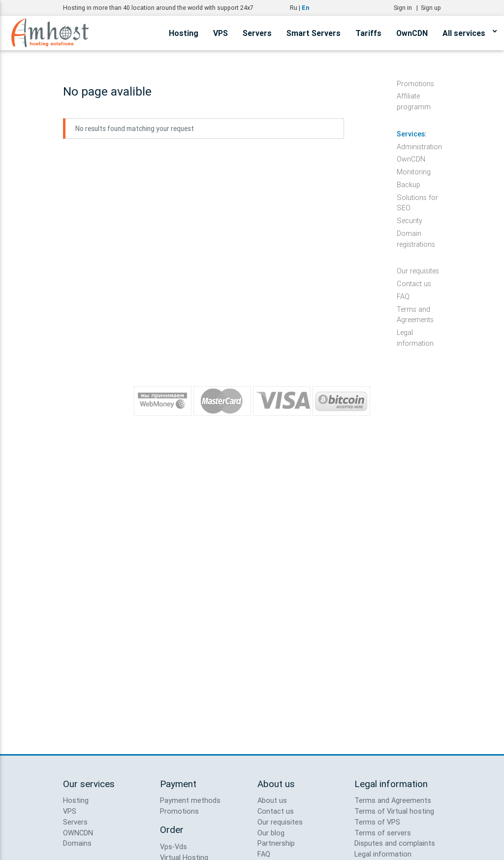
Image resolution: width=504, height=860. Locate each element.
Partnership (276, 843)
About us (272, 800)
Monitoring (414, 172)
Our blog (271, 833)
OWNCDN (78, 833)
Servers (257, 33)
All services (470, 32)
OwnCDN (412, 33)
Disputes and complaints (395, 843)
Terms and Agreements (415, 310)
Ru (294, 8)
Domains (77, 843)
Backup (409, 184)
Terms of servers (383, 833)
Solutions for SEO (417, 198)
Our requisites (418, 271)
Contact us (414, 283)
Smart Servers (314, 33)
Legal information (415, 333)
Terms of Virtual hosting (394, 811)
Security (409, 220)
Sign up (431, 8)
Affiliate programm (414, 96)
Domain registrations (416, 234)
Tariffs (368, 33)
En (305, 8)
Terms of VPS (377, 822)
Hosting (184, 33)
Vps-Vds (173, 846)
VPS (220, 33)
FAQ (403, 296)
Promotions (415, 83)
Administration (419, 147)
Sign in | (407, 8)
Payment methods (190, 800)
